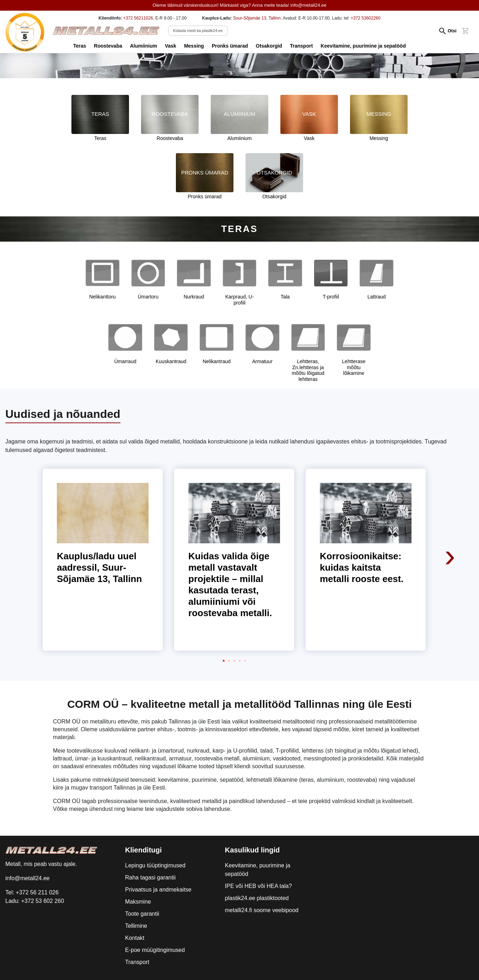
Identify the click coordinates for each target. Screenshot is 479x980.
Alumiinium (144, 46)
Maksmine (138, 902)
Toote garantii (142, 914)
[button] (224, 661)
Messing (194, 46)
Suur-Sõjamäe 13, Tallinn (257, 18)
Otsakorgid (269, 46)
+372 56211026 (138, 18)
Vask (171, 46)
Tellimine (136, 926)
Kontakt (135, 938)
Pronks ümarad (230, 46)
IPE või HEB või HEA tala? (259, 886)
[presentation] (451, 508)
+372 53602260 (366, 18)
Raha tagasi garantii (150, 877)
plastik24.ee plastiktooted (257, 898)
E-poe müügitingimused (155, 950)
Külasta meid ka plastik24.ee (198, 31)
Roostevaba (108, 46)
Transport (302, 46)
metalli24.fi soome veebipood (262, 910)
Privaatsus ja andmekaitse (158, 890)
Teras (80, 46)
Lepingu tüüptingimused (155, 865)
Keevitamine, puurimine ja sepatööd (363, 46)
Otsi (452, 31)
